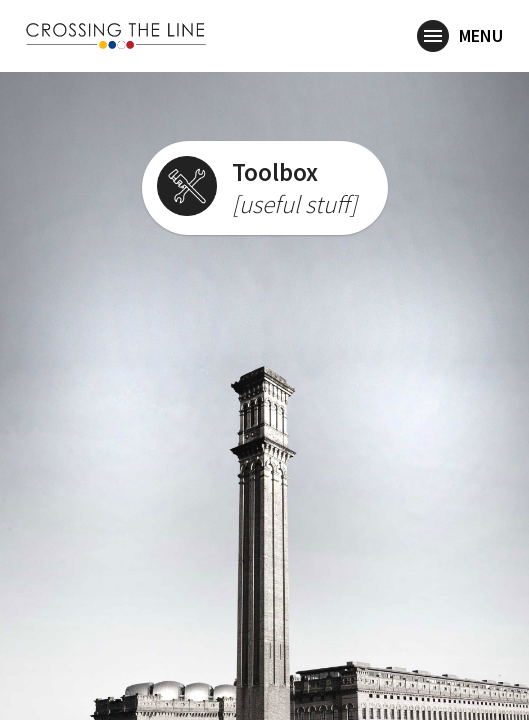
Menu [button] (460, 37)
